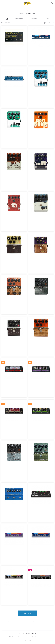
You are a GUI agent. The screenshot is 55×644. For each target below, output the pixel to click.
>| (47, 622)
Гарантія (34, 637)
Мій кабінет (12, 637)
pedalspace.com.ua (30, 633)
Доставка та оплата (24, 637)
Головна (22, 13)
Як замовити (43, 637)
